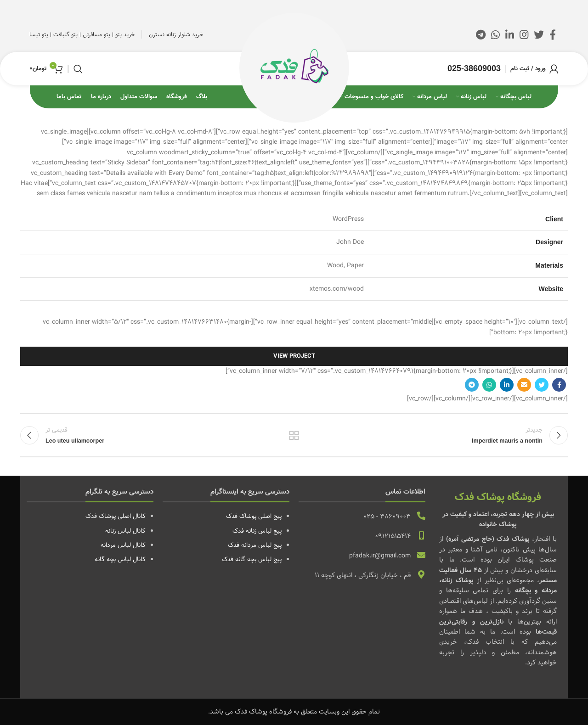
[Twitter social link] (539, 34)
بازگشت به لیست (294, 435)
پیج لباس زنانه (264, 531)
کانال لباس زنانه (125, 531)
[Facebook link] (553, 34)
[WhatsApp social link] (495, 34)
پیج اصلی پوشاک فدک (254, 516)
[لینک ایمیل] (524, 385)
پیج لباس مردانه (261, 545)
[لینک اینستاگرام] (524, 34)
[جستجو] (78, 69)
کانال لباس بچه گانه (120, 559)
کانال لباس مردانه (123, 545)
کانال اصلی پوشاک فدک (116, 516)
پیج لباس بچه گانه (258, 559)
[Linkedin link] (510, 34)
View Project (294, 356)
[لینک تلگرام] (481, 34)
